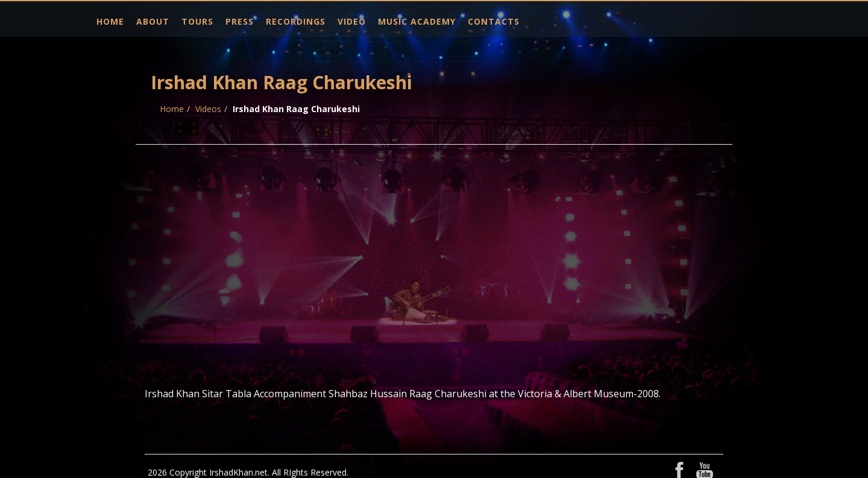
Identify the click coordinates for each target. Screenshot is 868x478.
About (153, 21)
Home (110, 21)
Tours (197, 21)
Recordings (296, 21)
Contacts (494, 21)
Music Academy (417, 21)
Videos (208, 109)
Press (240, 21)
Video (352, 21)
